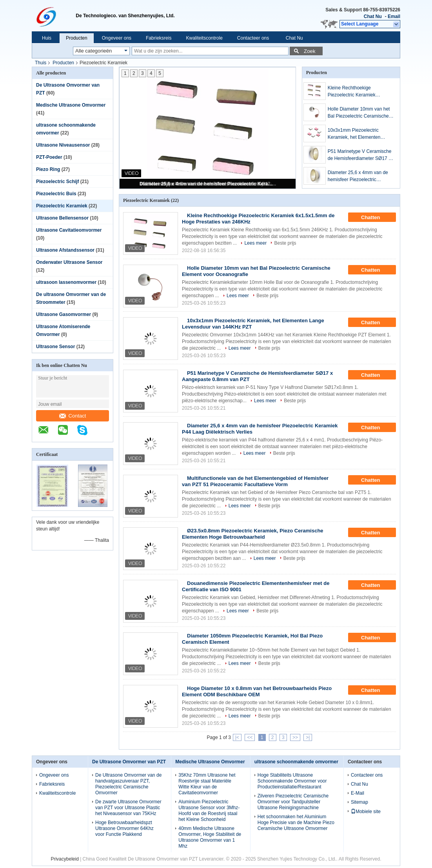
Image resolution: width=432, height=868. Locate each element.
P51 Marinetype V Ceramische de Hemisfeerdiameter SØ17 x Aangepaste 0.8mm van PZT (360, 155)
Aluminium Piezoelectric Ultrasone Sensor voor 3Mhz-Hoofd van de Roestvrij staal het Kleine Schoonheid (209, 811)
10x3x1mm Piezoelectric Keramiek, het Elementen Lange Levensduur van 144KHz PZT (361, 134)
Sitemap (359, 802)
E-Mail (358, 793)
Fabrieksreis (159, 38)
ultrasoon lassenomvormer (66, 282)
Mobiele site (366, 812)
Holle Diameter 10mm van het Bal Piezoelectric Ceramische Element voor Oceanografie (359, 113)
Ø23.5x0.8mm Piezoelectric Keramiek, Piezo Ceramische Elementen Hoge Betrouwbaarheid (253, 534)
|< (237, 737)
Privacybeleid (64, 859)
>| (308, 737)
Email (394, 16)
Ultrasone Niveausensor (63, 145)
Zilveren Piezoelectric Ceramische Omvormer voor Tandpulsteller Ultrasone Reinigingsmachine (293, 802)
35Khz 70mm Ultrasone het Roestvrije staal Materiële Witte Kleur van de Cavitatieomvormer (207, 784)
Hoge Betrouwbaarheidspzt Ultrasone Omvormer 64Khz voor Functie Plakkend (124, 828)
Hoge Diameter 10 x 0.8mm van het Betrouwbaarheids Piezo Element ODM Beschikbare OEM (257, 691)
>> (295, 737)
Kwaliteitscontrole (204, 38)
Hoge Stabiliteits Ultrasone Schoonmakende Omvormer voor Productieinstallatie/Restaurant (292, 781)
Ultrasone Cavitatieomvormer (69, 230)
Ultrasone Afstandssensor (65, 250)
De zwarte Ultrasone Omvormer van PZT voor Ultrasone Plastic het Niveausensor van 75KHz (128, 808)
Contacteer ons (253, 38)
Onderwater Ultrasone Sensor (69, 262)
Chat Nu (373, 16)
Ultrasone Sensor (55, 347)
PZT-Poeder (49, 157)
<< (250, 737)
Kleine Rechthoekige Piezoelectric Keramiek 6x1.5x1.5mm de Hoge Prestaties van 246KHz (352, 92)
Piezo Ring (48, 169)
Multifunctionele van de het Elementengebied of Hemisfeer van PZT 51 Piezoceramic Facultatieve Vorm (255, 481)
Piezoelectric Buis (56, 194)
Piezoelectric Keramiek (62, 206)
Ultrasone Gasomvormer (64, 314)
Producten (77, 38)
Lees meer (255, 243)
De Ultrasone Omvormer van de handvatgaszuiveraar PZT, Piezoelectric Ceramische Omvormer (128, 784)
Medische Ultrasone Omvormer (71, 105)
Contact (73, 416)
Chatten (376, 218)
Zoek (310, 51)
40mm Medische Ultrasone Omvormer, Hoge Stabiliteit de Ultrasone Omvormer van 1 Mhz (210, 837)
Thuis (41, 63)
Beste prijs (285, 243)
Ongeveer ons (117, 38)
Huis (47, 38)
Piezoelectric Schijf (57, 182)
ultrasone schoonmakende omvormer (296, 762)
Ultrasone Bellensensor (62, 218)
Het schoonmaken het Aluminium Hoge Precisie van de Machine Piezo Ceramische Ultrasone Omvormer (296, 823)
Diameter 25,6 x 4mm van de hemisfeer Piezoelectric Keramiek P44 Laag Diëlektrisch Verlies (208, 184)
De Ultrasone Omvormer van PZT (129, 762)
